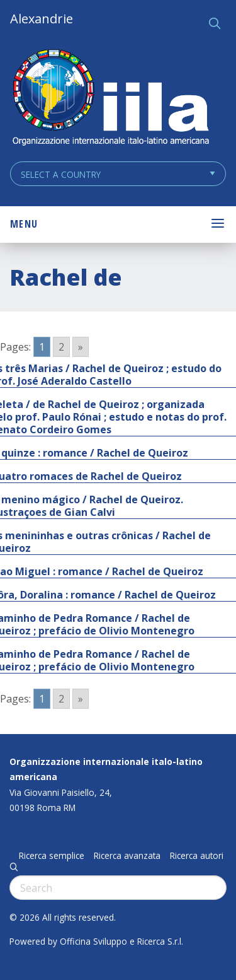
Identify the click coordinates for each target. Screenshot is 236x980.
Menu (24, 224)
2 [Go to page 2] (61, 347)
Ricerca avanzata (127, 856)
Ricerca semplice (52, 856)
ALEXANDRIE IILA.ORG (110, 99)
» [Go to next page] (81, 347)
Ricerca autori (197, 856)
